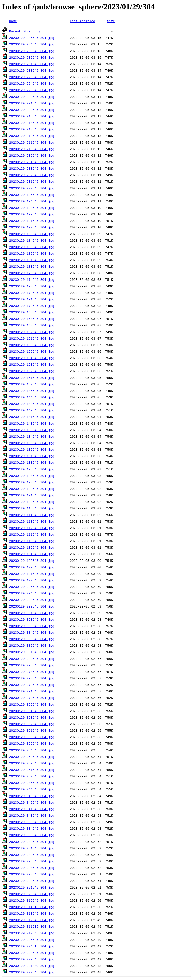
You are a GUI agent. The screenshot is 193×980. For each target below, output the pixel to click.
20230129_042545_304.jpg (32, 802)
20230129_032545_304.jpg (32, 842)
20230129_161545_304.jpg (32, 338)
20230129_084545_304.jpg (32, 632)
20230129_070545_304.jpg (32, 698)
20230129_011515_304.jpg (32, 926)
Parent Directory (25, 31)
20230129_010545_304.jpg (32, 933)
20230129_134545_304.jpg (32, 436)
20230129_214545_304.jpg (32, 123)
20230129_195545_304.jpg (32, 195)
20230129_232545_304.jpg (32, 57)
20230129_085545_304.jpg (32, 626)
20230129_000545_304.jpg (32, 972)
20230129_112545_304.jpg (32, 528)
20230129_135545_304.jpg (32, 430)
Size (111, 21)
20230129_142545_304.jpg (32, 410)
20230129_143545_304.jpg (32, 404)
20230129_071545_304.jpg (32, 691)
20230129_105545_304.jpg (32, 547)
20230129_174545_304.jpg (32, 279)
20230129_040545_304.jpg (32, 815)
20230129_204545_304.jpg (32, 162)
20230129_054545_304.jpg (32, 750)
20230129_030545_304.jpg (32, 855)
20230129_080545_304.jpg (32, 659)
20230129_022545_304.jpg (32, 881)
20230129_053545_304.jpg (32, 757)
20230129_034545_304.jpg (32, 828)
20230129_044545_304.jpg (32, 789)
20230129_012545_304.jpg (32, 920)
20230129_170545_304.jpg (32, 306)
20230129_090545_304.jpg (32, 619)
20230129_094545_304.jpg (32, 593)
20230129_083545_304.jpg (32, 639)
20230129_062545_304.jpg (32, 724)
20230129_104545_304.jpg (32, 554)
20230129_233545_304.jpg (32, 51)
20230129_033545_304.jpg (32, 835)
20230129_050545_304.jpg (32, 776)
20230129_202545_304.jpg (32, 175)
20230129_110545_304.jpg (32, 541)
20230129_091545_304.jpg (32, 613)
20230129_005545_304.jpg (32, 940)
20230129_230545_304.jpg (32, 70)
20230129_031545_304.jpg (32, 848)
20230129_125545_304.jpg (32, 469)
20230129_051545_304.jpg (32, 770)
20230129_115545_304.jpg (32, 508)
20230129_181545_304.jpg (32, 260)
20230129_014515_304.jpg (32, 907)
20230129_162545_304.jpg (32, 332)
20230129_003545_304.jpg (32, 953)
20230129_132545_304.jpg (32, 449)
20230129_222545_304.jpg (32, 97)
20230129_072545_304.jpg (32, 685)
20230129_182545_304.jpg (32, 253)
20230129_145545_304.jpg (32, 391)
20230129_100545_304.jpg (32, 580)
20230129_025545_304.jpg (32, 861)
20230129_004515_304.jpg (32, 946)
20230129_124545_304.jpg (32, 476)
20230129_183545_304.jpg (32, 247)
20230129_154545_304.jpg (32, 358)
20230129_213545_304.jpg (32, 129)
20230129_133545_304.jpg (32, 443)
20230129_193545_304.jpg (32, 208)
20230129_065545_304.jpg (32, 704)
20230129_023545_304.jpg (32, 874)
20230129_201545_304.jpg (32, 181)
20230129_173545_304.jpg (32, 286)
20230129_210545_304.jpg (32, 149)
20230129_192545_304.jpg (32, 214)
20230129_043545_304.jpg (32, 796)
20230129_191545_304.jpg (32, 221)
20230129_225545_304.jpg (32, 77)
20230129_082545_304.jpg (32, 645)
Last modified (83, 21)
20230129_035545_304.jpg (32, 822)
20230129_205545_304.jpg (32, 155)
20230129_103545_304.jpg (32, 561)
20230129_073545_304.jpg (32, 678)
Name (13, 21)
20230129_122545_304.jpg (32, 489)
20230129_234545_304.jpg (32, 44)
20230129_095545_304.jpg (32, 587)
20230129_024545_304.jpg (32, 868)
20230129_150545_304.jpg (32, 384)
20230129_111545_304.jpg (32, 534)
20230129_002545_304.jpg (32, 959)
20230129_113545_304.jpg (32, 521)
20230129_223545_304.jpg (32, 90)
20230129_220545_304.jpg (32, 110)
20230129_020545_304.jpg (32, 894)
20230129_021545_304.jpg (32, 887)
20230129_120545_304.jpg (32, 502)
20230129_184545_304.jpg (32, 240)
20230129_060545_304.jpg (32, 737)
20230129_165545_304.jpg (32, 312)
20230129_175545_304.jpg (32, 273)
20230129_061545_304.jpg (32, 730)
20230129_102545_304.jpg (32, 567)
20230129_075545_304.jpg (32, 665)
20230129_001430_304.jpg (32, 966)
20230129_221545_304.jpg (32, 103)
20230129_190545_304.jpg (32, 227)
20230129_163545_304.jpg (32, 325)
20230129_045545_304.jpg (32, 783)
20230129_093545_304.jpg (32, 600)
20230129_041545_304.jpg (32, 809)
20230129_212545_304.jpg (32, 136)
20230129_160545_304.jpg (32, 345)
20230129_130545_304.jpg (32, 462)
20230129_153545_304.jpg (32, 364)
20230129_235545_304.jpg (32, 38)
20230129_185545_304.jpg (32, 234)
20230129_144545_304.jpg (32, 397)
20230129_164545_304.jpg (32, 319)
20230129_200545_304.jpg (32, 188)
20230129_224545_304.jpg (32, 83)
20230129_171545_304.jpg (32, 299)
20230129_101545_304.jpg (32, 574)
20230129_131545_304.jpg (32, 456)
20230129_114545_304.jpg (32, 515)
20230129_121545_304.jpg (32, 495)
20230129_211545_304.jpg (32, 142)
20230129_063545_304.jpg (32, 717)
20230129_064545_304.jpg (32, 711)
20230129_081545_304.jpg (32, 652)
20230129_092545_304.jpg (32, 606)
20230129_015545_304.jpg (32, 900)
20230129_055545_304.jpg (32, 743)
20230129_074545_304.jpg (32, 672)
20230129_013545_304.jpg (32, 913)
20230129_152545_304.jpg (32, 371)
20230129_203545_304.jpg (32, 168)
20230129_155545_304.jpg (32, 351)
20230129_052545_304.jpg (32, 763)
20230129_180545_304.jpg (32, 266)
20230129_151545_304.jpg (32, 378)
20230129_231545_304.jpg (32, 64)
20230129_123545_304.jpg (32, 482)
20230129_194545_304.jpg (32, 201)
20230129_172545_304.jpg (32, 293)
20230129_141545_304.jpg (32, 417)
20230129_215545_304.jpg (32, 116)
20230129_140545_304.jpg (32, 423)
